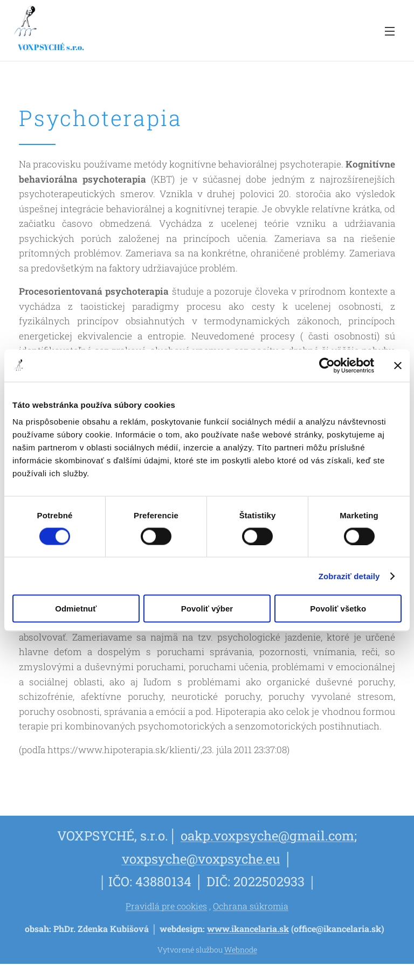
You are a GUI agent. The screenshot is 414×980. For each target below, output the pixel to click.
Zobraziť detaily (349, 576)
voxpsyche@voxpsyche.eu (201, 859)
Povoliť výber (207, 609)
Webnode (241, 950)
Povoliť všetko (338, 609)
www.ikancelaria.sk (248, 929)
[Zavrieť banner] (398, 365)
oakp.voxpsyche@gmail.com (267, 835)
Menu (390, 31)
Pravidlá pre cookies (166, 906)
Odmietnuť (76, 609)
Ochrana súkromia (251, 906)
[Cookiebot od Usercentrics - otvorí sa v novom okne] (327, 365)
